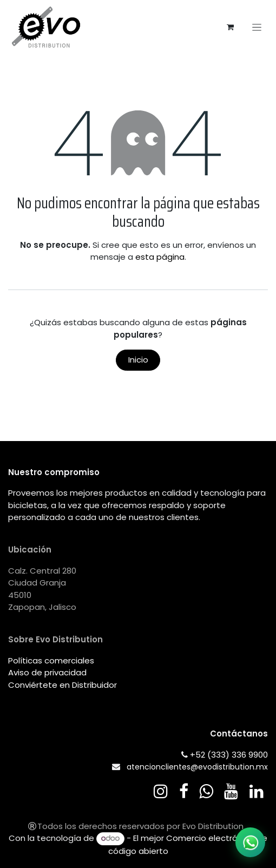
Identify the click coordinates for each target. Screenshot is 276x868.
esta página (160, 257)
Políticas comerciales (51, 660)
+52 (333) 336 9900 (229, 755)
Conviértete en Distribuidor (63, 685)
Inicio (138, 360)
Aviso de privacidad (47, 672)
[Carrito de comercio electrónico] (230, 27)
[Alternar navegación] (257, 27)
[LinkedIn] (257, 791)
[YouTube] (231, 791)
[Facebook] (184, 791)
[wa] (206, 791)
